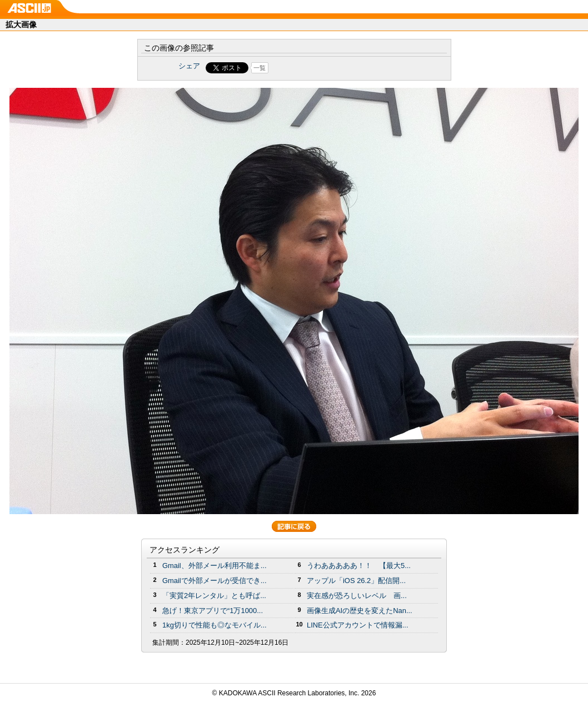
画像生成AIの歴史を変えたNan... (360, 611)
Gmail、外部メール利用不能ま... (215, 566)
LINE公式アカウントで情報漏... (358, 625)
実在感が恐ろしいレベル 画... (357, 596)
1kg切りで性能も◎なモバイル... (215, 625)
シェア (189, 66)
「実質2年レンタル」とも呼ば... (214, 596)
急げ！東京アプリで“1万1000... (213, 611)
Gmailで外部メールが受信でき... (215, 581)
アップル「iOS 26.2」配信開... (356, 581)
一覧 (260, 68)
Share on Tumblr (335, 68)
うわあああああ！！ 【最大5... (359, 566)
